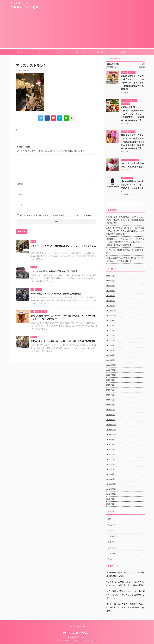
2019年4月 (111, 464)
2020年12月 (111, 365)
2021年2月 (111, 355)
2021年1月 (111, 360)
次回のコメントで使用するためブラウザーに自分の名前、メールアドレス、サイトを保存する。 (58, 215)
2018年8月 (111, 504)
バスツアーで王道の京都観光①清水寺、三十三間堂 (54, 271)
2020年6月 (111, 395)
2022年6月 (111, 281)
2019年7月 (111, 449)
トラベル (20, 52)
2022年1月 (111, 306)
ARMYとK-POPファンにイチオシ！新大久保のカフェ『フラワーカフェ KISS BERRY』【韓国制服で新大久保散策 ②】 (132, 114)
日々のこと (101, 52)
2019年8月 (111, 444)
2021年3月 (111, 350)
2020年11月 (111, 370)
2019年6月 (111, 454)
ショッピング (81, 52)
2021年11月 (111, 311)
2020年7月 (111, 390)
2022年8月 (111, 276)
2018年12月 (111, 484)
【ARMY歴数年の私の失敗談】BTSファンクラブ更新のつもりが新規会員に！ (125, 260)
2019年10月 (111, 435)
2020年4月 (111, 405)
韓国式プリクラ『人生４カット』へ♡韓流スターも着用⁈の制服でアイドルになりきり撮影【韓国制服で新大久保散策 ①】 (133, 142)
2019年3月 (111, 469)
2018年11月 (111, 489)
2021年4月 (111, 345)
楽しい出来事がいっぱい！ (77, 637)
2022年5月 (111, 286)
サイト (20, 205)
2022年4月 (111, 291)
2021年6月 (111, 335)
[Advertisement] (77, 30)
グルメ (40, 52)
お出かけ (122, 52)
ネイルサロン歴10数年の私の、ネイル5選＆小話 (125, 252)
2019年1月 (111, 479)
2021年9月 (111, 320)
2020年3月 (111, 410)
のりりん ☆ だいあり (25, 7)
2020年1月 (111, 420)
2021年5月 (111, 340)
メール (21, 194)
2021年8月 (111, 325)
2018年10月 (111, 494)
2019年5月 (111, 459)
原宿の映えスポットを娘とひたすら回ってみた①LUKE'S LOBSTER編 (63, 341)
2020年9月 (111, 380)
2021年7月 (111, 330)
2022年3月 (111, 296)
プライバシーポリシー (77, 627)
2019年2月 (111, 474)
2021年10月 (111, 316)
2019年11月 (111, 430)
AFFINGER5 (93, 640)
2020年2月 (111, 415)
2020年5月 (111, 400)
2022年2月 (111, 301)
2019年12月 (111, 425)
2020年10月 (111, 375)
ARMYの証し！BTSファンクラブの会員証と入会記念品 (56, 294)
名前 (20, 184)
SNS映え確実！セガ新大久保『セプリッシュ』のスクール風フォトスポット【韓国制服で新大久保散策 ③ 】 (132, 83)
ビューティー (60, 52)
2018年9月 (111, 499)
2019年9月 (111, 440)
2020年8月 (111, 385)
